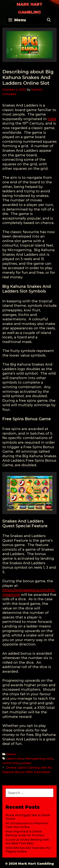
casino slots (15, 759)
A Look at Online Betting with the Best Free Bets (27, 842)
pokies (26, 763)
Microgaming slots (39, 759)
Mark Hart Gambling (29, 8)
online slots (11, 763)
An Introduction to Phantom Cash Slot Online (27, 825)
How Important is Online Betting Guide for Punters (25, 833)
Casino (11, 754)
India (52, 119)
